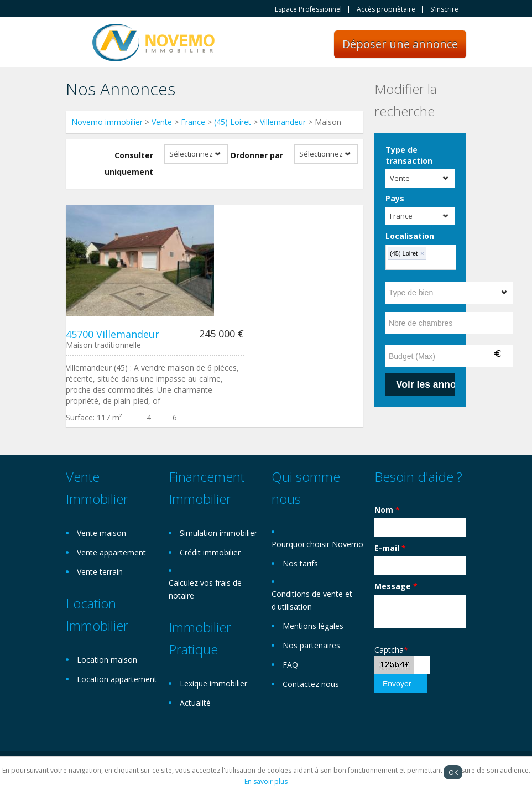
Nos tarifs (300, 563)
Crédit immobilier (210, 552)
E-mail (390, 548)
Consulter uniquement (129, 163)
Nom (387, 510)
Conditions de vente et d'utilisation (312, 600)
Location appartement (117, 679)
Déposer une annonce (400, 44)
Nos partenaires (311, 645)
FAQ (290, 665)
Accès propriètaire (386, 9)
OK (453, 772)
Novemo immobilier (107, 122)
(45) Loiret (233, 122)
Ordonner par (257, 155)
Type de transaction (409, 155)
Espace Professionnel (308, 9)
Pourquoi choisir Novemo (317, 544)
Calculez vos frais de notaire (205, 589)
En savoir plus (266, 781)
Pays (395, 198)
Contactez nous (311, 684)
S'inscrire (444, 9)
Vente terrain (100, 572)
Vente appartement (111, 552)
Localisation (410, 236)
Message (396, 586)
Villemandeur (283, 122)
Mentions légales (313, 626)
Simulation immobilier (218, 533)
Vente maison (101, 533)
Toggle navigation (75, 43)
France (193, 122)
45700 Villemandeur (113, 334)
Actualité (195, 703)
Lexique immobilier (213, 683)
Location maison (107, 660)
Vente (162, 122)
